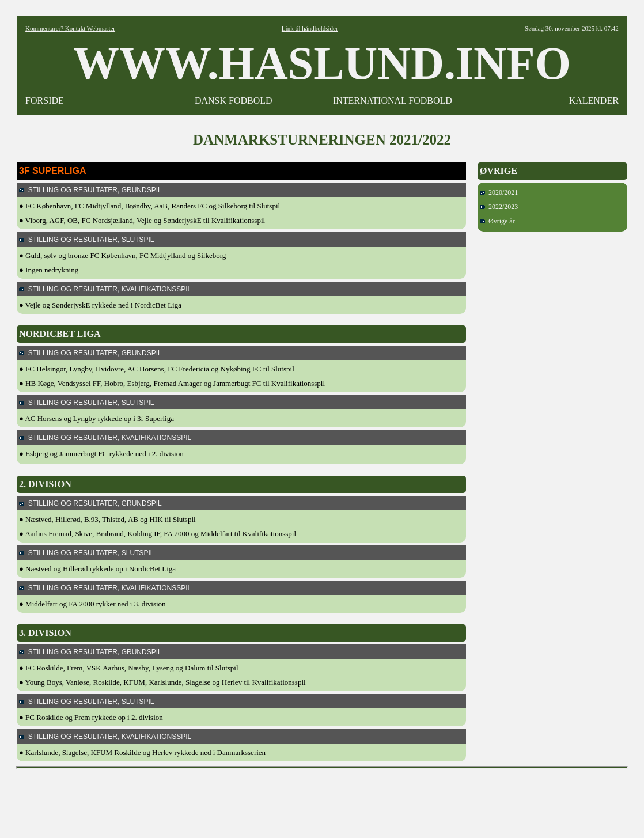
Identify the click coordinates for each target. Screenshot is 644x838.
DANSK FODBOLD (234, 101)
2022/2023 (499, 207)
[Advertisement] (322, 799)
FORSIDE (45, 101)
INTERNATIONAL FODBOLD (393, 101)
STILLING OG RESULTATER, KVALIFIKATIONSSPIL (105, 289)
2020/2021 (499, 192)
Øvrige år (497, 221)
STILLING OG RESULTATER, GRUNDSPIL (90, 190)
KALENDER (594, 101)
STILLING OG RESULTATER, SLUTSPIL (86, 240)
